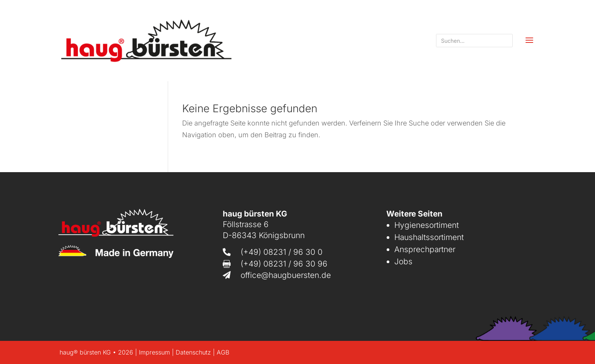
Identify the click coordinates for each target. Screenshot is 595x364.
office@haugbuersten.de (286, 275)
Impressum (154, 352)
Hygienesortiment (427, 225)
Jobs (403, 261)
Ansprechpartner (425, 249)
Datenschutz (193, 352)
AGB (223, 352)
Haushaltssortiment (429, 237)
